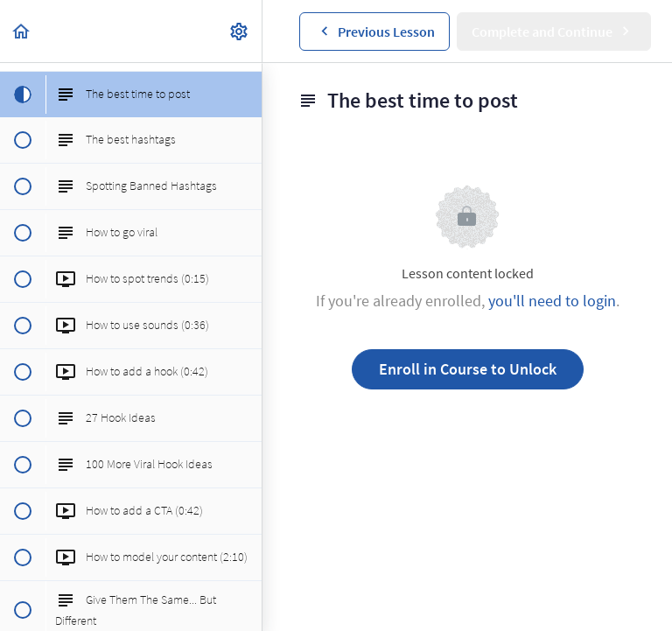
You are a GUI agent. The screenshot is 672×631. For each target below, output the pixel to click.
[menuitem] (240, 31)
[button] (22, 31)
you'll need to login (552, 301)
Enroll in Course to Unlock (468, 369)
